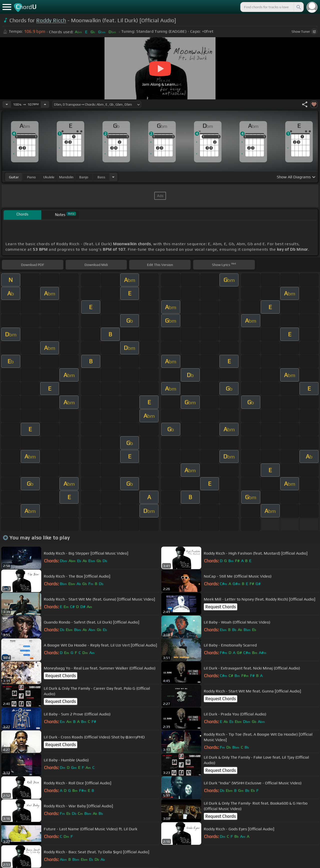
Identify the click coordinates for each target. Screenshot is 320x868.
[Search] (298, 7)
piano (31, 177)
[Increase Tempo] (45, 104)
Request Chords (220, 607)
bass (101, 177)
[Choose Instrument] (113, 177)
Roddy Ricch (51, 20)
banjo (84, 177)
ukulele (49, 177)
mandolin (66, 177)
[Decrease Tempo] (7, 104)
